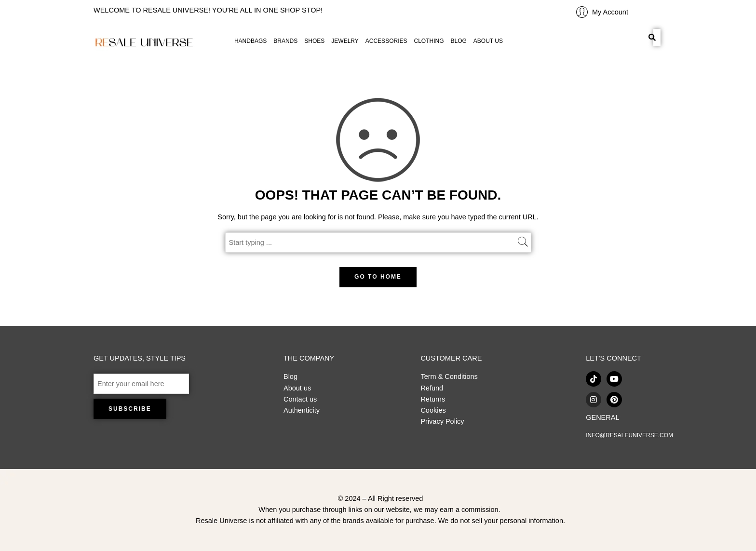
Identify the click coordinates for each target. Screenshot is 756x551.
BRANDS (285, 41)
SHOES (314, 41)
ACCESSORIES (386, 41)
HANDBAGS (250, 41)
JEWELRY (345, 41)
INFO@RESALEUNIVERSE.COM (629, 435)
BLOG (459, 41)
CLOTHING (429, 41)
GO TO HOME (378, 277)
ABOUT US (488, 41)
